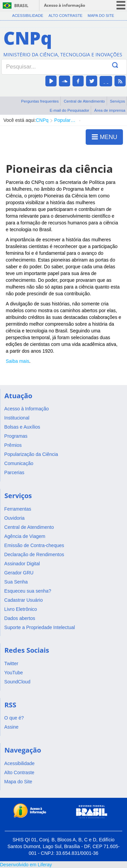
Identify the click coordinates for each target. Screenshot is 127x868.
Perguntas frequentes (40, 101)
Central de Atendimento (84, 101)
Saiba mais (17, 361)
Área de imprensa (110, 110)
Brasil (21, 6)
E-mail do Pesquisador (70, 110)
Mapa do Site (101, 16)
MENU (104, 137)
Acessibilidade (28, 16)
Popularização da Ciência (65, 120)
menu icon (121, 5)
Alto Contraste (65, 16)
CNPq (42, 120)
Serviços (117, 101)
